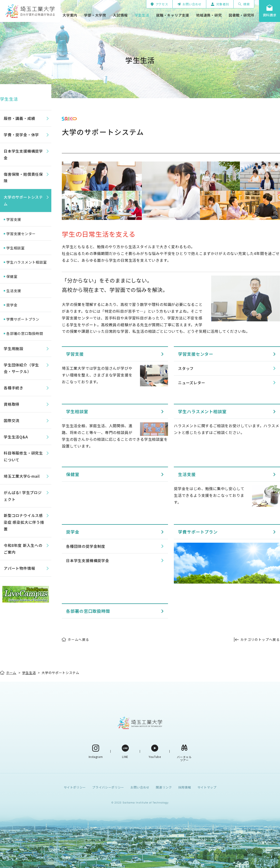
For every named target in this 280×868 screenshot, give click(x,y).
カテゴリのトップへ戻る (260, 639)
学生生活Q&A (16, 437)
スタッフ (186, 368)
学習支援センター (196, 354)
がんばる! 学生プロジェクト (23, 496)
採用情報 (185, 787)
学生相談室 (77, 411)
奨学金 (73, 532)
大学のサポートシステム (23, 200)
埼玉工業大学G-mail (22, 476)
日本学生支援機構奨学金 (88, 560)
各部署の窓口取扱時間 (88, 611)
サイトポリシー (75, 787)
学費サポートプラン (198, 532)
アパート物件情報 (19, 568)
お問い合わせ (140, 787)
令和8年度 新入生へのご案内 (23, 549)
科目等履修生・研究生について (23, 456)
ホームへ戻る (78, 639)
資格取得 (12, 404)
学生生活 (9, 99)
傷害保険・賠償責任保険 (23, 178)
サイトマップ (207, 787)
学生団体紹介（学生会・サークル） (21, 368)
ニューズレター (192, 383)
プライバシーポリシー (108, 787)
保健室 (73, 474)
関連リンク (164, 787)
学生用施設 (14, 348)
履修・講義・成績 (19, 118)
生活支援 (187, 474)
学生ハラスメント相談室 (202, 411)
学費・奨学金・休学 (21, 135)
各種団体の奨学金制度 (86, 546)
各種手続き (14, 388)
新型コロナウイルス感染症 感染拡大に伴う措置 (24, 522)
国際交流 (12, 420)
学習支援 (75, 354)
